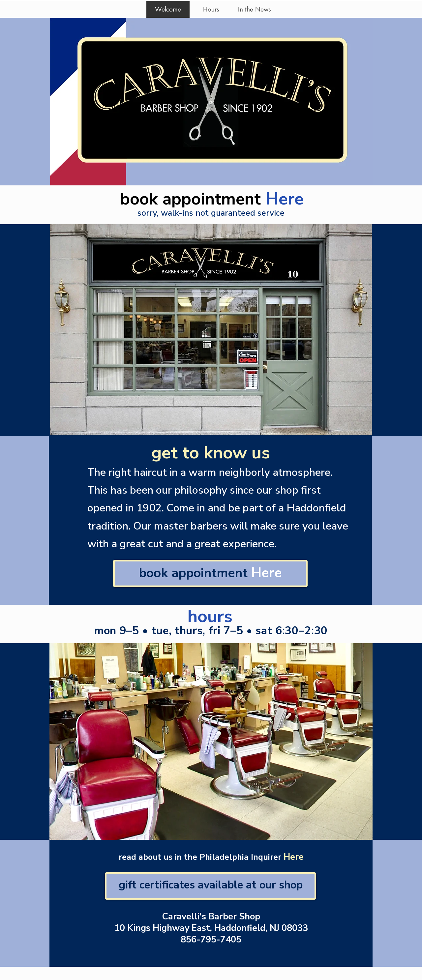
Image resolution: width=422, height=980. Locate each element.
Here (285, 199)
